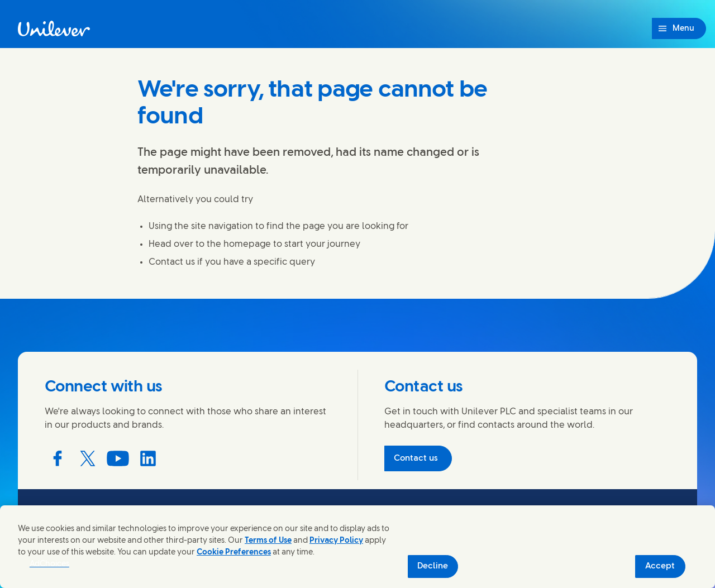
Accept (660, 566)
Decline (433, 566)
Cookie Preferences (234, 553)
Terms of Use (268, 541)
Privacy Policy (336, 541)
